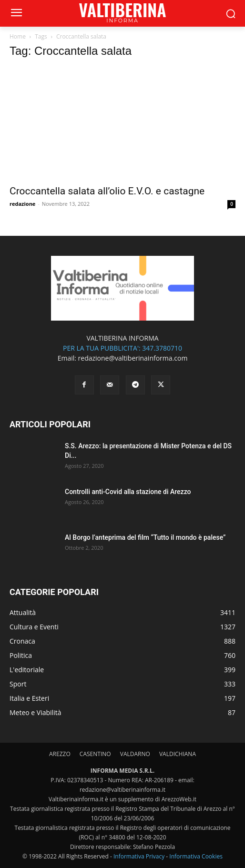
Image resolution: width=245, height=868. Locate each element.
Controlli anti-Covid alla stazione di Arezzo (128, 492)
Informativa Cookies (196, 856)
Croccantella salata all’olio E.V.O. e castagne (107, 191)
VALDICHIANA (178, 754)
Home (18, 36)
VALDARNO (135, 754)
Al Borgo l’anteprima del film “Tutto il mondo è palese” (145, 537)
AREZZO (60, 754)
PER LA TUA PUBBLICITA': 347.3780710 (122, 348)
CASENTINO (95, 754)
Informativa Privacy (139, 856)
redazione (22, 204)
